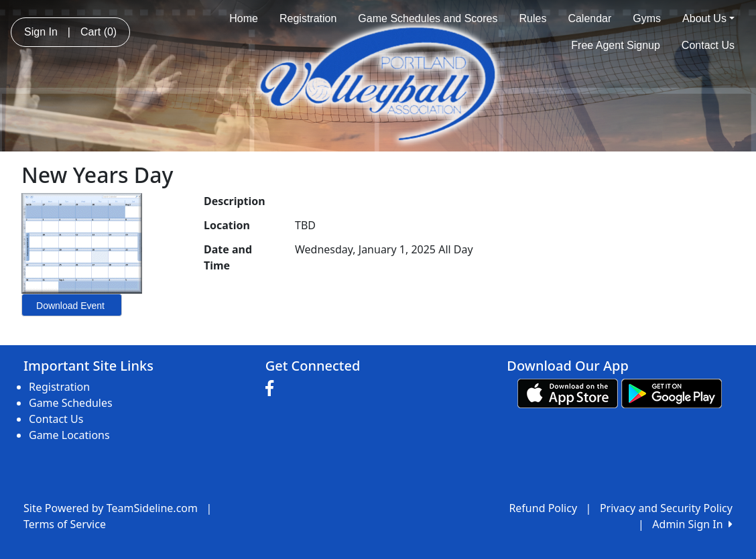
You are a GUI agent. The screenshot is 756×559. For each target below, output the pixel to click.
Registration (308, 18)
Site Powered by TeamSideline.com (111, 508)
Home (244, 18)
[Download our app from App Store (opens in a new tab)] (568, 392)
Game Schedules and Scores (428, 18)
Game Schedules (71, 403)
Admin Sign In (692, 524)
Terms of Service (65, 524)
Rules (532, 18)
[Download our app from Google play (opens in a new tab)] (672, 392)
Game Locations (69, 435)
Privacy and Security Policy (666, 508)
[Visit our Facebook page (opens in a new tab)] (273, 389)
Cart (99, 32)
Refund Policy (543, 508)
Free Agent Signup (616, 45)
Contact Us (708, 45)
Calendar (589, 18)
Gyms (647, 18)
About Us (708, 18)
